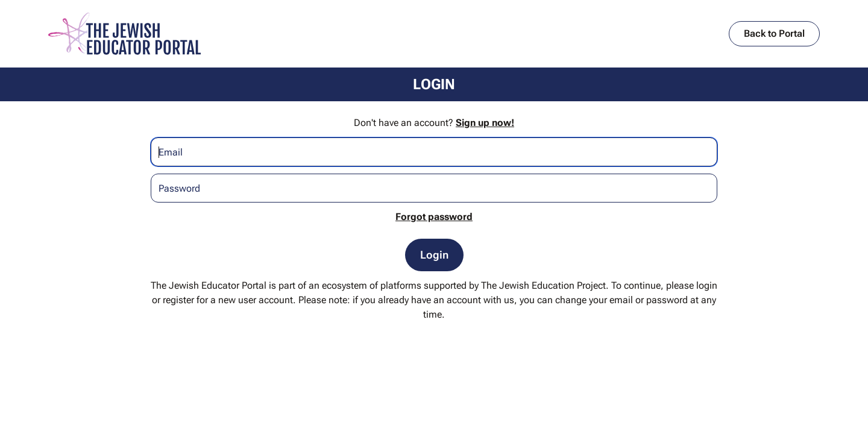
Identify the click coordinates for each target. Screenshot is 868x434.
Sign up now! (485, 123)
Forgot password (434, 217)
